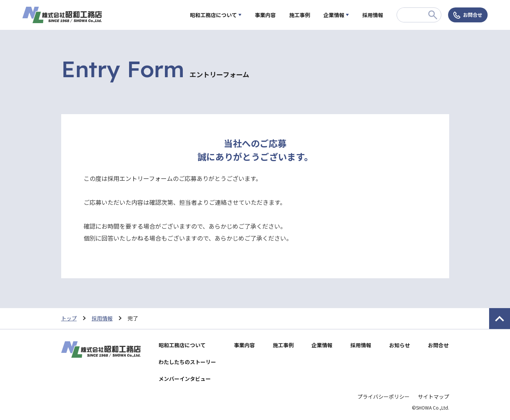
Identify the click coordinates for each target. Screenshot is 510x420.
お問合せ (473, 15)
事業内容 (265, 15)
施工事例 (300, 15)
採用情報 (373, 15)
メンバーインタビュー (185, 379)
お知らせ (400, 345)
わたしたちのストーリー (187, 362)
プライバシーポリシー (384, 397)
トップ (69, 318)
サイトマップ (434, 397)
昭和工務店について (213, 15)
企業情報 (334, 15)
